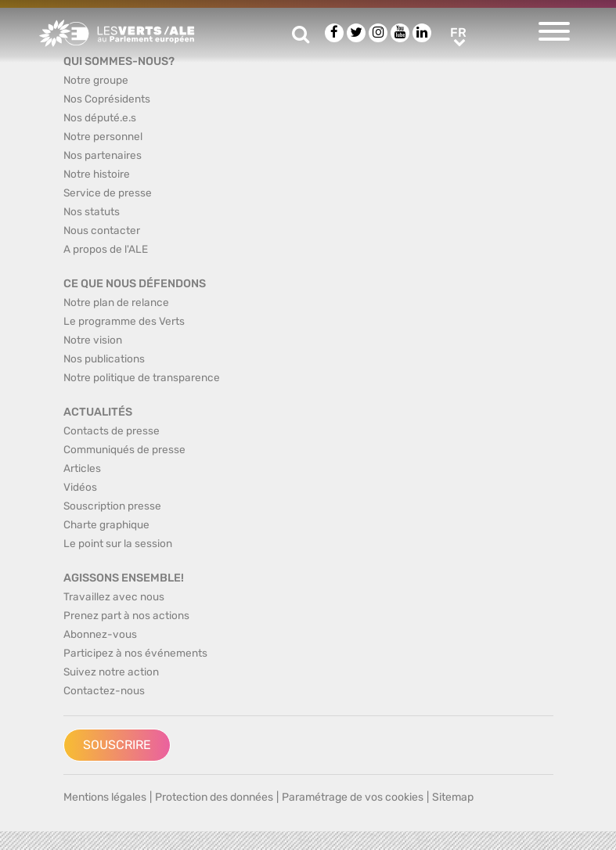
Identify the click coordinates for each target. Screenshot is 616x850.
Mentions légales (105, 797)
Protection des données (214, 797)
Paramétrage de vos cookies (353, 797)
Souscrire (117, 745)
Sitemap (453, 797)
